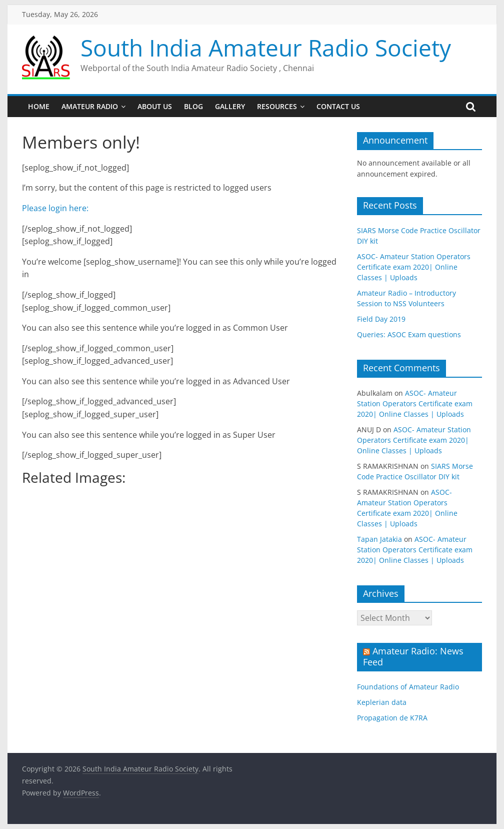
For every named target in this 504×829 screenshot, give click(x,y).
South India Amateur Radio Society (266, 48)
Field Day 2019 (381, 319)
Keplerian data (382, 702)
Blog (193, 106)
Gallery (230, 106)
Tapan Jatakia (379, 539)
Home (39, 106)
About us (155, 106)
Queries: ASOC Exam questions (409, 334)
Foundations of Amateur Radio (408, 687)
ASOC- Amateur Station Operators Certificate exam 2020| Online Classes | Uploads (414, 267)
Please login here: (57, 208)
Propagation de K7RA (392, 718)
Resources (277, 106)
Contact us (338, 106)
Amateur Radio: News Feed (413, 656)
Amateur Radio (90, 106)
